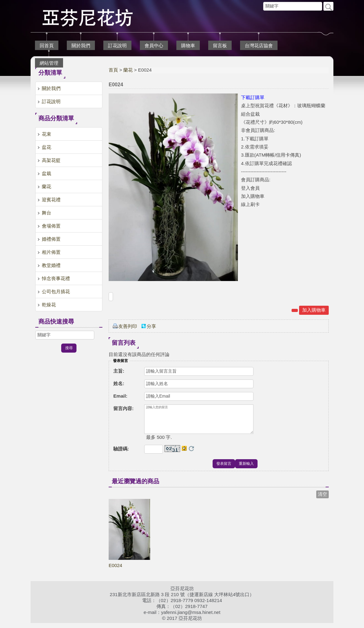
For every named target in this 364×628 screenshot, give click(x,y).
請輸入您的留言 (199, 422)
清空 (322, 499)
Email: (120, 396)
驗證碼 (121, 454)
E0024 (115, 570)
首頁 (113, 70)
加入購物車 (314, 310)
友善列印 (128, 326)
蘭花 (128, 70)
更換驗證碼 (191, 454)
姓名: (119, 383)
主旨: (119, 371)
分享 (151, 326)
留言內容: (123, 408)
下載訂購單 (253, 97)
